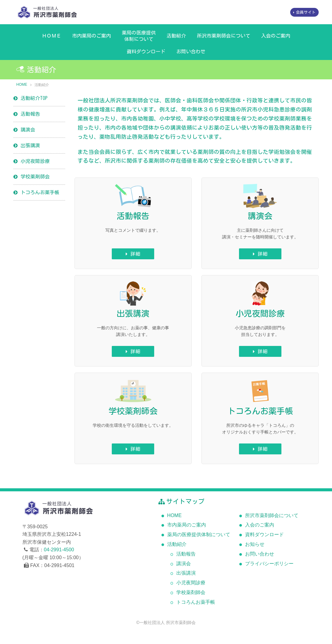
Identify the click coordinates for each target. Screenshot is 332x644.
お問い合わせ (191, 51)
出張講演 (30, 145)
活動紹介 (176, 36)
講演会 (28, 130)
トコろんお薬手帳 (40, 192)
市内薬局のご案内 (91, 36)
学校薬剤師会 (35, 177)
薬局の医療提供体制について (139, 36)
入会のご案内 (276, 36)
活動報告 (30, 114)
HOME (22, 85)
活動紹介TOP (34, 98)
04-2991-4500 (59, 550)
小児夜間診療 (35, 161)
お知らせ (255, 544)
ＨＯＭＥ (51, 36)
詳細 (135, 254)
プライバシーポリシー (269, 564)
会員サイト (306, 12)
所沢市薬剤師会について (224, 36)
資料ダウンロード (146, 51)
